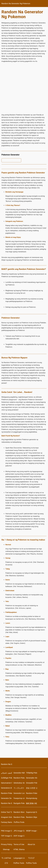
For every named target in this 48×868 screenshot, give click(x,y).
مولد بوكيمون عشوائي (7, 773)
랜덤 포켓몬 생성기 (32, 788)
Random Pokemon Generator (19, 778)
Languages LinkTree (19, 858)
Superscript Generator (32, 812)
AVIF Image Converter (19, 836)
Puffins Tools (19, 863)
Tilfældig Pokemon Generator (32, 773)
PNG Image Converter (7, 831)
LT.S (6, 863)
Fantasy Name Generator (7, 822)
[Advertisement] (24, 88)
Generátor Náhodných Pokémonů (19, 773)
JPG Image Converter (19, 831)
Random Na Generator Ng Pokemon (16, 4)
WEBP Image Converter (32, 831)
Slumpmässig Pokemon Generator (32, 798)
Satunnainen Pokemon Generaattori (7, 783)
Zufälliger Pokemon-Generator (7, 778)
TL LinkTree (6, 858)
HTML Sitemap (19, 849)
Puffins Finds (19, 822)
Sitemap (6, 849)
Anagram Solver (7, 817)
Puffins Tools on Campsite (32, 863)
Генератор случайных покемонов (19, 798)
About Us (31, 844)
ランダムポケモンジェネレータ (19, 788)
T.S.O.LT (31, 858)
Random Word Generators (19, 812)
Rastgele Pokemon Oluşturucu (19, 803)
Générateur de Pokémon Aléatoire (19, 783)
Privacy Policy (7, 844)
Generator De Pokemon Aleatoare (7, 798)
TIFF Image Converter (7, 836)
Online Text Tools (7, 812)
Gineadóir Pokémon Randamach (32, 783)
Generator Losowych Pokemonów (19, 793)
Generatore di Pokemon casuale (7, 788)
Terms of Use (19, 844)
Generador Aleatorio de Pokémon (32, 778)
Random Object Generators (32, 817)
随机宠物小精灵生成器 (32, 803)
